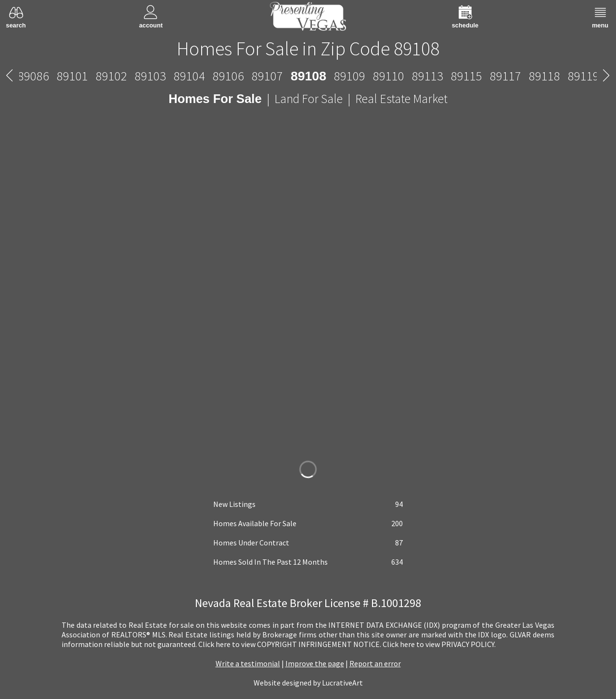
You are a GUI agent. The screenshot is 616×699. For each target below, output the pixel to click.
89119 (584, 76)
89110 (389, 76)
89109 (350, 76)
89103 (150, 76)
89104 (189, 76)
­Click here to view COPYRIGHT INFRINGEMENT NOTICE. (290, 644)
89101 (72, 76)
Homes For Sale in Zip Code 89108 (308, 49)
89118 (545, 76)
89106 (228, 76)
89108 (308, 76)
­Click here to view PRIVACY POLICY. (439, 644)
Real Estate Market (401, 99)
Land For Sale (308, 99)
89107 (267, 76)
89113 (428, 76)
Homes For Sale (215, 99)
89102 (111, 76)
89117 (506, 76)
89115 (467, 76)
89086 (33, 76)
